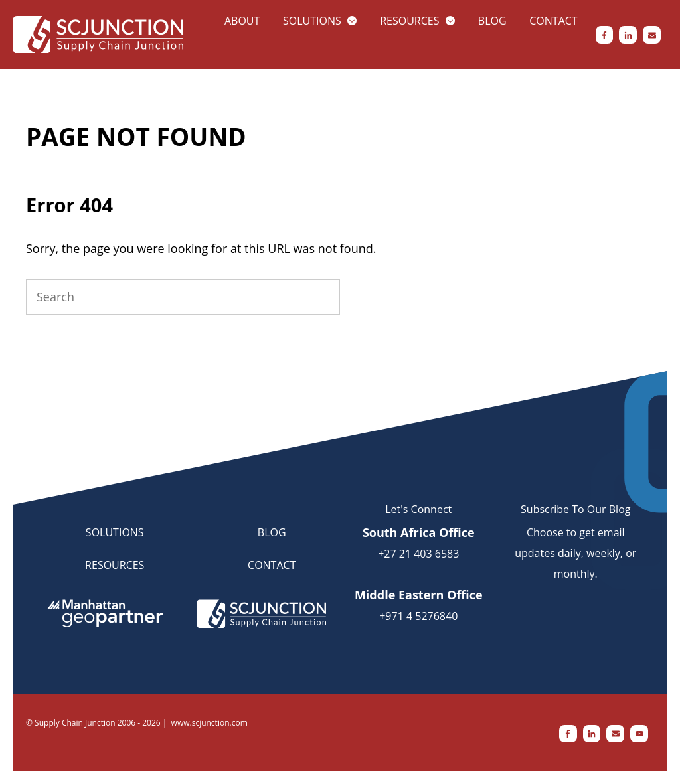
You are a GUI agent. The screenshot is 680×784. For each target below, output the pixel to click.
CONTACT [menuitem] (272, 565)
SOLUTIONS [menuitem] (115, 532)
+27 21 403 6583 (418, 554)
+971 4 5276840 (418, 616)
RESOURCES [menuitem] (115, 565)
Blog (492, 21)
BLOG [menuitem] (272, 532)
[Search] (183, 297)
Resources (409, 21)
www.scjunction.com (210, 723)
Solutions (312, 21)
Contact (553, 21)
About (242, 21)
